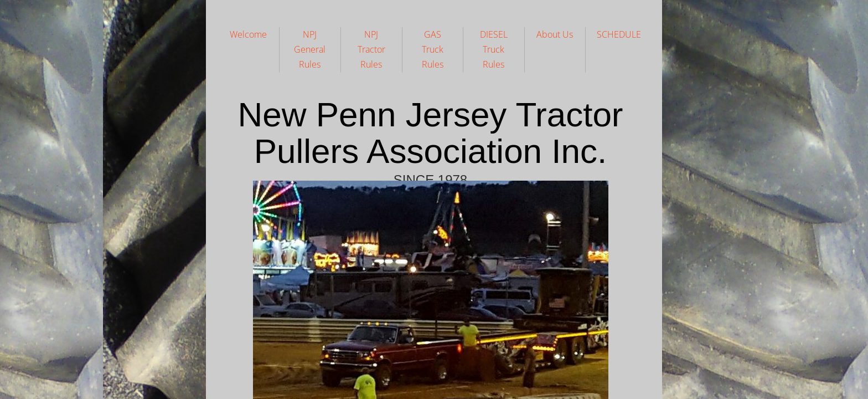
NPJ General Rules (310, 49)
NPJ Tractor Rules (371, 49)
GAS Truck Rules (433, 49)
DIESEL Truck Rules (494, 49)
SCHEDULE (619, 34)
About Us (555, 34)
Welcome (248, 34)
